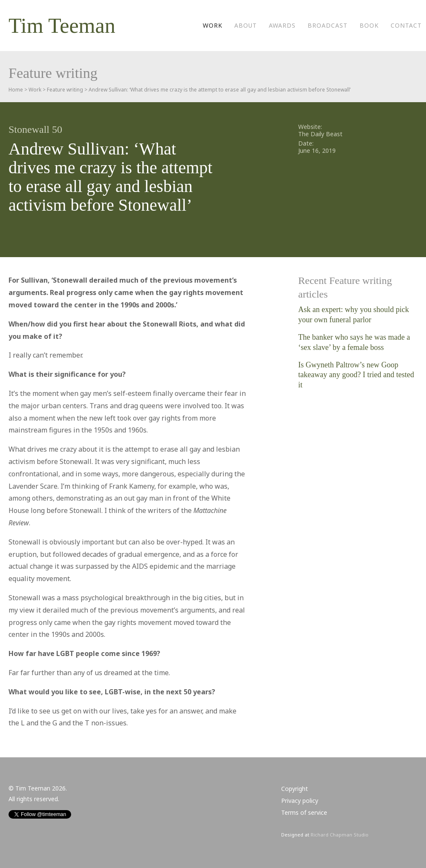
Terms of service (304, 812)
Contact (406, 25)
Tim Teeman (62, 26)
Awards (282, 25)
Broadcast (328, 25)
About (246, 25)
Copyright (295, 789)
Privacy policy (300, 801)
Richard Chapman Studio (340, 835)
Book (369, 25)
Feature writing (65, 90)
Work (213, 25)
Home (16, 90)
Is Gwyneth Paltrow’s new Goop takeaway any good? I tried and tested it (356, 375)
